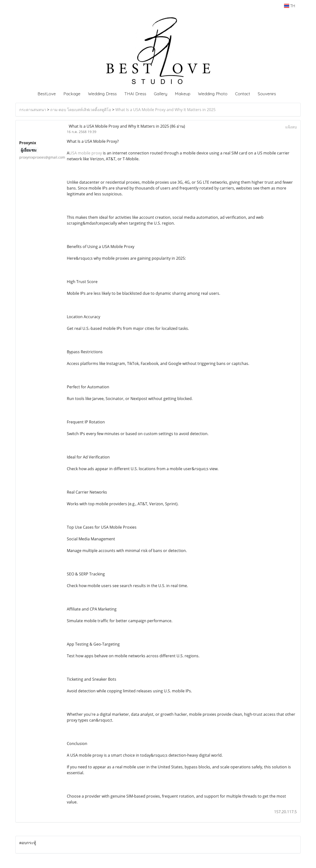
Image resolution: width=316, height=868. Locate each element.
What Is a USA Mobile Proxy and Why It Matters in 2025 (165, 110)
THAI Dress (135, 94)
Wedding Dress (102, 94)
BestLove (47, 94)
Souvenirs (267, 94)
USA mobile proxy (86, 153)
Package (72, 94)
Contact (243, 94)
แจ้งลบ (291, 127)
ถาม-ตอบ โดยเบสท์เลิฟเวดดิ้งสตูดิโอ (81, 110)
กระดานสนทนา (33, 110)
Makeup (183, 94)
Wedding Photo (213, 94)
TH (290, 6)
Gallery (161, 94)
